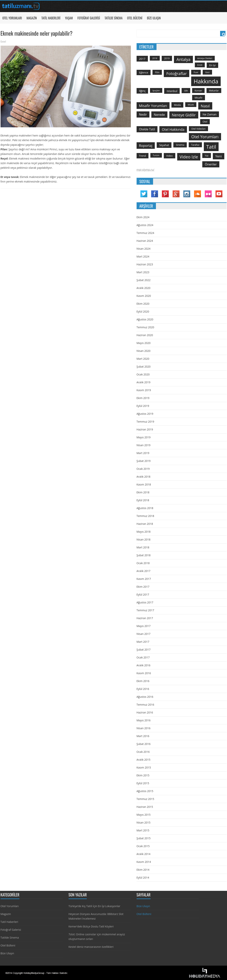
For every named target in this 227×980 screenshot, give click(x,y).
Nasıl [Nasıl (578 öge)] (205, 106)
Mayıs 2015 (144, 815)
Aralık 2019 (143, 382)
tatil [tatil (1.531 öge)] (211, 147)
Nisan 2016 (144, 728)
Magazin (32, 18)
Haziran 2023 (145, 264)
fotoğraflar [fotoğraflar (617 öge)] (177, 73)
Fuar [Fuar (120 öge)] (196, 72)
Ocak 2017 (143, 657)
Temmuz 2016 (145, 705)
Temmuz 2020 (145, 327)
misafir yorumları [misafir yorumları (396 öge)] (153, 106)
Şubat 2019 (144, 461)
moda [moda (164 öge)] (177, 105)
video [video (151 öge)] (170, 156)
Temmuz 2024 (145, 233)
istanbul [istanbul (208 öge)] (172, 91)
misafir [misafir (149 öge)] (199, 98)
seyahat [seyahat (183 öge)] (164, 145)
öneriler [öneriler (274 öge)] (211, 164)
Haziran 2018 (145, 524)
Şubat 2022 (144, 280)
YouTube (219, 194)
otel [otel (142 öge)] (205, 122)
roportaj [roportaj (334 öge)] (146, 146)
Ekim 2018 (143, 492)
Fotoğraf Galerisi (89, 18)
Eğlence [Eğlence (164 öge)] (144, 72)
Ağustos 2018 (145, 508)
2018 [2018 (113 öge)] (155, 58)
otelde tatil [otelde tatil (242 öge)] (147, 129)
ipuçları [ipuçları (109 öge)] (156, 90)
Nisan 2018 (144, 539)
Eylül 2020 (143, 311)
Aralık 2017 (143, 571)
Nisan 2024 (144, 249)
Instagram (187, 194)
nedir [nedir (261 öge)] (143, 114)
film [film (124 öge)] (157, 72)
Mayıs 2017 (144, 626)
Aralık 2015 (143, 760)
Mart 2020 (143, 359)
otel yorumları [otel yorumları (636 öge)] (205, 137)
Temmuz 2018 (145, 516)
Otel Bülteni (135, 18)
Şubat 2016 (144, 744)
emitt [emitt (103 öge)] (200, 65)
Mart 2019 (143, 453)
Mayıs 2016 (144, 720)
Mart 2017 (143, 642)
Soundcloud (197, 194)
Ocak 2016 (143, 752)
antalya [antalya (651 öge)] (183, 59)
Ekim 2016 (143, 681)
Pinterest (165, 194)
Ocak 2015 (143, 846)
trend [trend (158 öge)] (143, 156)
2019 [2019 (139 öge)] (167, 58)
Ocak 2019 (143, 469)
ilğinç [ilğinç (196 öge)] (142, 91)
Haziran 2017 (145, 618)
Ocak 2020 (143, 374)
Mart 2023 (143, 272)
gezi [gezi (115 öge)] (207, 72)
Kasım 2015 (144, 767)
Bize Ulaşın (154, 18)
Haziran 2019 (145, 429)
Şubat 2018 (144, 555)
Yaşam (69, 18)
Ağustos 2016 (145, 697)
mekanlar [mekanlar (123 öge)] (214, 91)
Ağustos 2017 (145, 602)
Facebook (155, 194)
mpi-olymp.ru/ (145, 170)
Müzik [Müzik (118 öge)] (191, 105)
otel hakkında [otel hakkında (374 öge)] (173, 129)
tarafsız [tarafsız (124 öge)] (195, 145)
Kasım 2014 (144, 862)
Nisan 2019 (144, 445)
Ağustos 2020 (145, 319)
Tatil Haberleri (51, 18)
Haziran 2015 (145, 807)
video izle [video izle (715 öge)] (189, 157)
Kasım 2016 (144, 673)
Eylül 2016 (143, 689)
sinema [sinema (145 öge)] (180, 145)
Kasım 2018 (144, 484)
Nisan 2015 (144, 822)
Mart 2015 (143, 830)
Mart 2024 (143, 256)
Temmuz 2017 (145, 610)
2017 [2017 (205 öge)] (142, 59)
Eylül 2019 (143, 406)
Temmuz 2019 (145, 422)
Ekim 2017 (143, 587)
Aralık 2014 (143, 854)
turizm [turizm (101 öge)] (156, 155)
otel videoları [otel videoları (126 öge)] (199, 129)
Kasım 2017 (144, 579)
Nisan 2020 (144, 351)
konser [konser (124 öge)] (198, 91)
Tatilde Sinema (114, 18)
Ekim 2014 (143, 870)
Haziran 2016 (145, 712)
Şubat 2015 (144, 838)
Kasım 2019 (144, 390)
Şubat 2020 (144, 367)
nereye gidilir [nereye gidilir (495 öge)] (184, 115)
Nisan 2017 (144, 634)
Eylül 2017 (143, 595)
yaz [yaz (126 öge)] (207, 156)
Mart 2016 (143, 736)
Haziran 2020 (145, 335)
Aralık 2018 (143, 477)
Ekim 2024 (143, 217)
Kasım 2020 (144, 296)
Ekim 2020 (143, 304)
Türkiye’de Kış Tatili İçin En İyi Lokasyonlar (94, 906)
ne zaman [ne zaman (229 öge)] (210, 114)
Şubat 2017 (144, 650)
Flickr (208, 194)
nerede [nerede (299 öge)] (159, 115)
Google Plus (176, 194)
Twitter (144, 194)
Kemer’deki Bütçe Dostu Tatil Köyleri (91, 926)
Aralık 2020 (143, 288)
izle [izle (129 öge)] (186, 91)
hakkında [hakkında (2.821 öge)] (206, 81)
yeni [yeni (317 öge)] (219, 156)
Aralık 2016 (143, 665)
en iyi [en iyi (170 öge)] (212, 65)
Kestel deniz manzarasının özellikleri (91, 947)
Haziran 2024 (145, 241)
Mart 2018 (143, 547)
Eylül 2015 (143, 783)
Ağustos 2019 (145, 414)
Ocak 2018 (143, 563)
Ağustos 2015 (145, 791)
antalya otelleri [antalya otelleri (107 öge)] (205, 58)
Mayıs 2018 (144, 532)
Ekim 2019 (143, 398)
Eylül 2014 (143, 878)
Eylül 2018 (143, 500)
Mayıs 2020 (144, 343)
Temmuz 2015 (145, 799)
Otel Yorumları (12, 18)
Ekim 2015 (143, 775)
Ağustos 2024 (145, 225)
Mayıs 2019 (144, 437)
